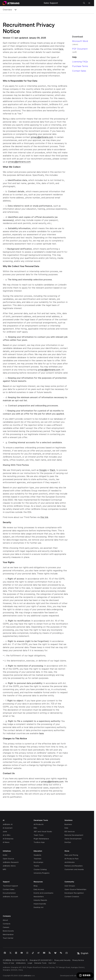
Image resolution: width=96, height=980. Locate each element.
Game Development (73, 839)
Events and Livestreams (43, 893)
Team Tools (39, 835)
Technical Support (10, 886)
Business (68, 824)
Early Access (39, 889)
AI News (6, 842)
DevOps (68, 842)
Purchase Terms (80, 66)
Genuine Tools (40, 963)
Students (37, 855)
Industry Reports (40, 900)
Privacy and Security (62, 960)
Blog (36, 886)
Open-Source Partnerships (75, 889)
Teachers (37, 859)
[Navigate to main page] (11, 3)
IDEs (35, 828)
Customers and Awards (74, 869)
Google (43, 470)
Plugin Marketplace (41, 839)
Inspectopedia (40, 904)
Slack (53, 470)
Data (66, 828)
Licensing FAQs (80, 62)
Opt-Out (52, 963)
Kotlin (5, 855)
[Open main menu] (89, 3)
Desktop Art (39, 907)
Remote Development (74, 835)
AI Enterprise (8, 839)
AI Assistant (8, 828)
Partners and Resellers (74, 866)
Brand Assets (8, 931)
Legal (30, 963)
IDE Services (70, 832)
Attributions (21, 963)
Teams (36, 866)
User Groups (70, 886)
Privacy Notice (78, 960)
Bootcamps (39, 862)
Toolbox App (39, 842)
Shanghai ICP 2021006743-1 (41, 960)
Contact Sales (79, 71)
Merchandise (8, 934)
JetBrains (27, 976)
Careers (6, 927)
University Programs (42, 873)
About (5, 920)
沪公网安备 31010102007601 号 (15, 960)
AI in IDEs (7, 835)
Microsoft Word (80, 41)
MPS (4, 869)
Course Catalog (40, 869)
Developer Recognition (74, 893)
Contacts (7, 924)
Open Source (8, 859)
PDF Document (80, 49)
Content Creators (72, 897)
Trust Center (8, 938)
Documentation (9, 893)
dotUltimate (70, 862)
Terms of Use (8, 963)
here (61, 49)
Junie (5, 832)
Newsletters (39, 897)
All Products (39, 824)
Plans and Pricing (71, 855)
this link (44, 517)
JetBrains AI (8, 824)
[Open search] (84, 3)
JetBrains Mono (9, 866)
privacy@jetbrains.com (42, 137)
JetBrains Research (11, 862)
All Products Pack (71, 859)
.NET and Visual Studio (43, 832)
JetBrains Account (10, 897)
